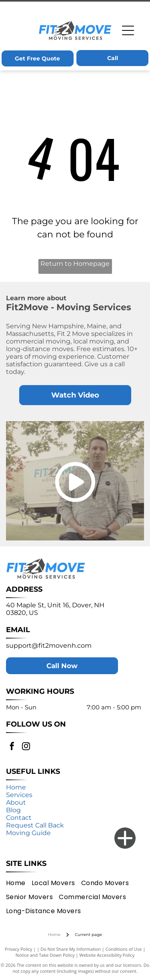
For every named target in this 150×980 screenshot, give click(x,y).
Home (16, 787)
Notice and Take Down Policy (45, 955)
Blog (13, 810)
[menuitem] (19, 883)
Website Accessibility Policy (107, 955)
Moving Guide (28, 833)
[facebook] (12, 747)
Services (19, 795)
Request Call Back (35, 825)
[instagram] (26, 747)
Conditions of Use (124, 949)
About (16, 802)
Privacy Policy (19, 949)
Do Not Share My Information (71, 949)
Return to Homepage (75, 264)
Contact (19, 818)
